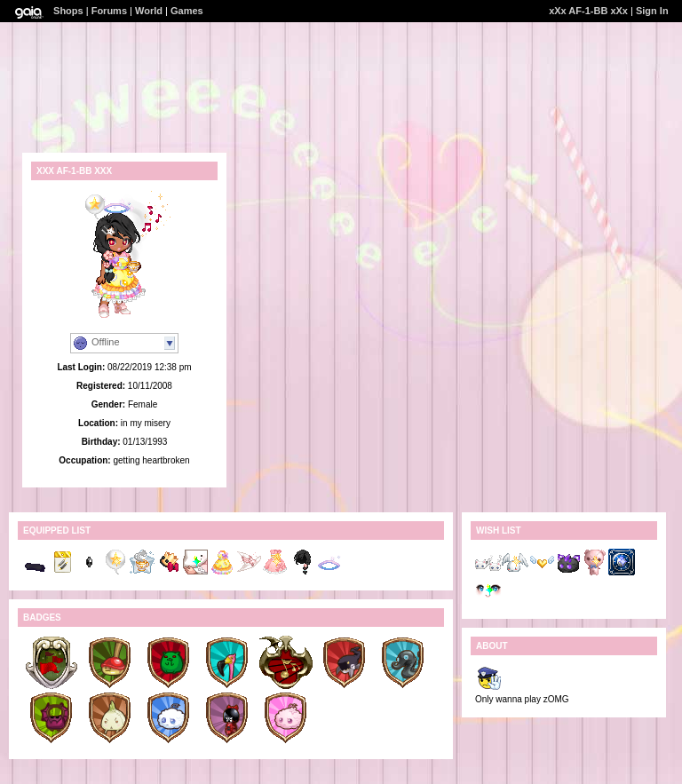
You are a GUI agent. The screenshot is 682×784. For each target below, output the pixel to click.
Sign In (652, 11)
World (149, 11)
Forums (109, 11)
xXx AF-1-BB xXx (588, 11)
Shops (68, 11)
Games (187, 11)
